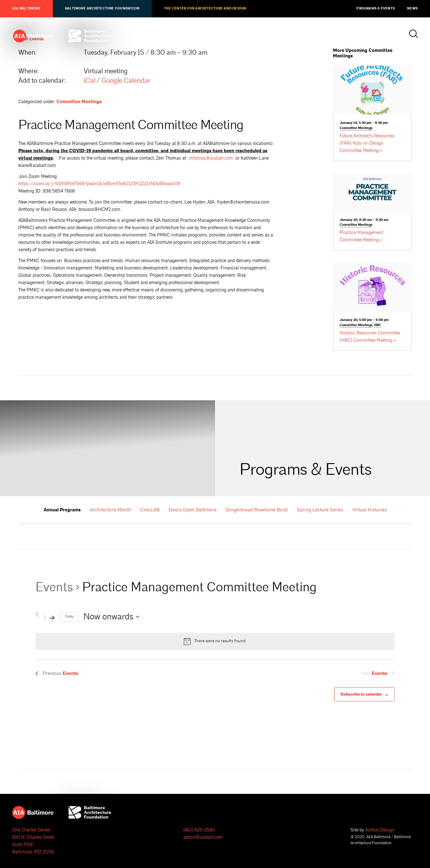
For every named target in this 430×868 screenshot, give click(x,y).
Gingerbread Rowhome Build (257, 510)
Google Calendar (126, 81)
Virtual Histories (369, 510)
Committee (356, 128)
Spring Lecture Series (320, 510)
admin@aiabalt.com (203, 837)
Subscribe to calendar (361, 694)
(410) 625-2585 (199, 830)
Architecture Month (110, 510)
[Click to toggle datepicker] (111, 617)
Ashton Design (380, 830)
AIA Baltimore (26, 9)
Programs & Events (376, 9)
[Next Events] (49, 617)
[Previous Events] (37, 614)
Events (54, 587)
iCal (89, 81)
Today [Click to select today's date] (69, 616)
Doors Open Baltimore (193, 510)
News (412, 9)
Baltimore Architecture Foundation (102, 9)
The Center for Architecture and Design (205, 9)
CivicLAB (150, 510)
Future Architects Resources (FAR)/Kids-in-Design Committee (367, 143)
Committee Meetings (79, 102)
